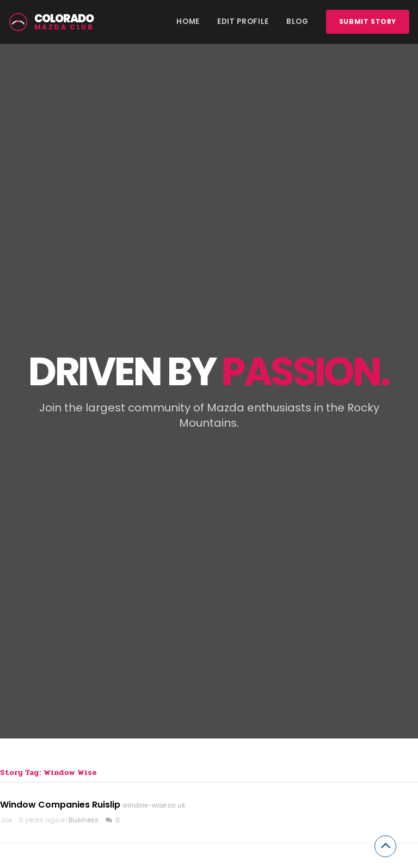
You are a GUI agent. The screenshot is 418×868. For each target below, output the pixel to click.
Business (84, 820)
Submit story (368, 21)
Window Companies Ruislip (60, 805)
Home (188, 21)
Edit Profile (243, 21)
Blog (297, 21)
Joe (6, 820)
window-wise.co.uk (154, 805)
